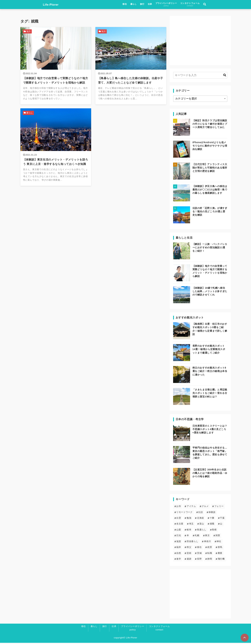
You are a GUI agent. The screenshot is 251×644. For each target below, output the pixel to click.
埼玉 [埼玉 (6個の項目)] (191, 525)
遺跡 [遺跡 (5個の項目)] (189, 560)
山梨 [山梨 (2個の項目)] (179, 531)
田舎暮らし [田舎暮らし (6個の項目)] (192, 543)
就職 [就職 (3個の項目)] (212, 525)
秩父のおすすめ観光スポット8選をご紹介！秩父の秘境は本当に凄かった (210, 372)
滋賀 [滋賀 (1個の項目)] (179, 543)
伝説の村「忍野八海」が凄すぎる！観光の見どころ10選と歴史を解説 (210, 212)
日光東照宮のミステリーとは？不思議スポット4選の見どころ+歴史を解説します (210, 430)
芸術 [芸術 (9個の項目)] (189, 554)
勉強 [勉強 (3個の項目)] (189, 519)
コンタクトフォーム (213, 5)
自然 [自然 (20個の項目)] (179, 554)
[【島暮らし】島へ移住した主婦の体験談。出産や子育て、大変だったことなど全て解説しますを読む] (131, 67)
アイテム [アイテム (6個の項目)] (191, 507)
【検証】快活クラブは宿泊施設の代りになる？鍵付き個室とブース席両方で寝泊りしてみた (210, 125)
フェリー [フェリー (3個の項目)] (219, 507)
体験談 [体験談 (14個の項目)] (212, 513)
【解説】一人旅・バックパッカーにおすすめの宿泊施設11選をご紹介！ (210, 249)
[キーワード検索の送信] (225, 76)
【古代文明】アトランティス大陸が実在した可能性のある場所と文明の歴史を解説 (210, 169)
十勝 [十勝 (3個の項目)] (212, 519)
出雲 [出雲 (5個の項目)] (179, 519)
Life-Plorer (29, 5)
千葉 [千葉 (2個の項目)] (222, 519)
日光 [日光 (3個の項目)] (179, 537)
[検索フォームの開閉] (227, 5)
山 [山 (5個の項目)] (221, 525)
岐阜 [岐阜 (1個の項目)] (189, 531)
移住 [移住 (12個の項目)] (199, 548)
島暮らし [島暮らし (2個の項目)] (202, 531)
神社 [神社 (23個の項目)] (219, 543)
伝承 (173, 5)
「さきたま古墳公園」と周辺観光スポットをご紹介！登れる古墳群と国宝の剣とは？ (210, 394)
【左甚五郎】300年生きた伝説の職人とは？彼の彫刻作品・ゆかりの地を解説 (210, 474)
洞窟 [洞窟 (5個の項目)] (218, 537)
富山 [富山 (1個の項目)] (202, 525)
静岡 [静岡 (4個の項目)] (210, 560)
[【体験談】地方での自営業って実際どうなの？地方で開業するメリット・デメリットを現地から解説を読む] (56, 67)
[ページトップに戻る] (244, 637)
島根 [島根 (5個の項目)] (214, 531)
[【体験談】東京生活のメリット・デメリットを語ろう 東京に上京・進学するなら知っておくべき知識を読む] (56, 149)
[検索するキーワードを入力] (200, 76)
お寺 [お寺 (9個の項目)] (179, 507)
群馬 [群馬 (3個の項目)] (220, 548)
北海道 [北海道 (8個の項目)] (201, 519)
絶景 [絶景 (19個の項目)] (210, 548)
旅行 (165, 5)
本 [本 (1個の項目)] (188, 537)
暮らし (156, 5)
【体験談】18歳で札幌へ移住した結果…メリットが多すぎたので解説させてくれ (210, 292)
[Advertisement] (200, 42)
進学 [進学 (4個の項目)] (179, 560)
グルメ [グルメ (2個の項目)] (205, 507)
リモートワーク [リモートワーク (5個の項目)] (184, 513)
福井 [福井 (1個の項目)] (179, 548)
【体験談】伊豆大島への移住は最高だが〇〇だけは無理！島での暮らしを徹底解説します (210, 191)
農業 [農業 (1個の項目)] (220, 554)
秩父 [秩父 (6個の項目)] (189, 548)
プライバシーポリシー (189, 5)
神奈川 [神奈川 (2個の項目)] (207, 543)
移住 (147, 5)
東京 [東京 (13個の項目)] (207, 537)
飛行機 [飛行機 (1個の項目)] (221, 560)
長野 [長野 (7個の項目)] (199, 560)
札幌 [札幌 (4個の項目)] (197, 537)
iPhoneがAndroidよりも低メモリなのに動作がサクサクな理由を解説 (210, 147)
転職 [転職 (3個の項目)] (210, 554)
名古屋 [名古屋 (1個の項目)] (180, 525)
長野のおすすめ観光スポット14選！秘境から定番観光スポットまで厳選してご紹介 (209, 350)
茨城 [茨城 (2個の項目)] (199, 554)
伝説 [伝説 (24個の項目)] (201, 513)
